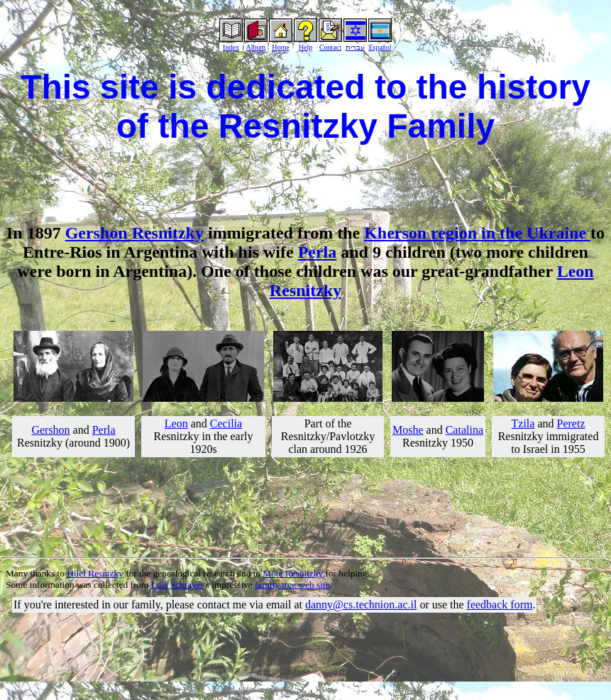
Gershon (50, 430)
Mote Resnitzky (293, 573)
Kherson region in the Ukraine (477, 233)
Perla (318, 252)
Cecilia (226, 423)
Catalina (464, 430)
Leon (176, 423)
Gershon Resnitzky (134, 233)
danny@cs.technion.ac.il (361, 605)
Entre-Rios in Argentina (110, 252)
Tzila (523, 423)
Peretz (571, 423)
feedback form (500, 605)
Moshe (408, 430)
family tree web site (292, 585)
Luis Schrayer (177, 585)
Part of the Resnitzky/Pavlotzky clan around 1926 (328, 436)
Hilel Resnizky (95, 573)
